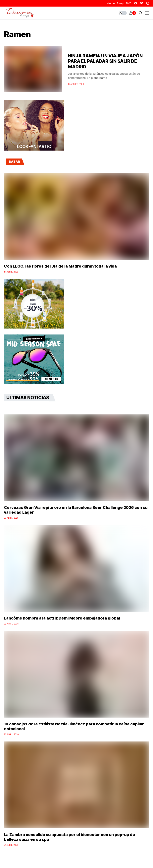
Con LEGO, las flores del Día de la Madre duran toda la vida (60, 266)
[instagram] (148, 3)
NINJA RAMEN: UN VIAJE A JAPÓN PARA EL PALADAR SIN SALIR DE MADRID (105, 61)
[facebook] (136, 3)
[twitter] (142, 3)
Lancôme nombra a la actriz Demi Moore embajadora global (62, 618)
